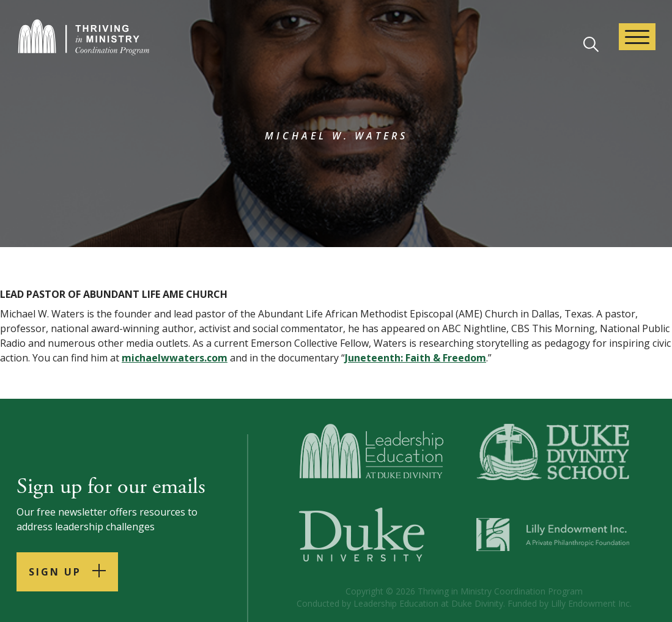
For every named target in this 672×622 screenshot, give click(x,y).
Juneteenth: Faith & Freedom (415, 358)
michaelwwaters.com (175, 358)
